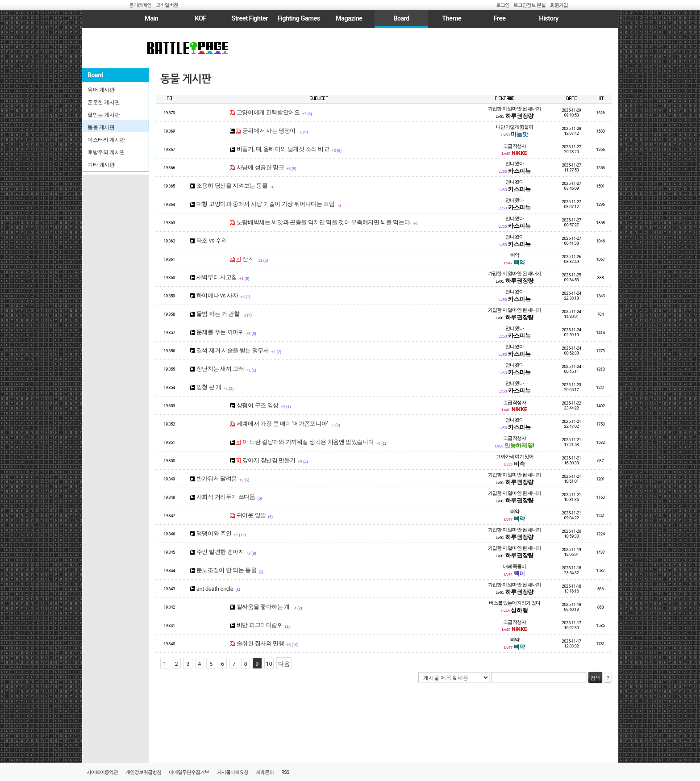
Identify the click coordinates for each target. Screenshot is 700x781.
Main (151, 18)
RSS (285, 772)
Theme (452, 18)
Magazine (349, 18)
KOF (200, 18)
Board (401, 18)
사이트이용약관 (102, 772)
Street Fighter (249, 18)
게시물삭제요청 (233, 772)
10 (269, 664)
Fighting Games (298, 18)
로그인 (503, 5)
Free (500, 18)
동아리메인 (140, 5)
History (548, 18)
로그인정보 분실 (529, 5)
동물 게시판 (186, 79)
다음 (284, 664)
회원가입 (559, 5)
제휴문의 (265, 772)
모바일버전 (167, 5)
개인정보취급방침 (143, 772)
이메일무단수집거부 (189, 772)
